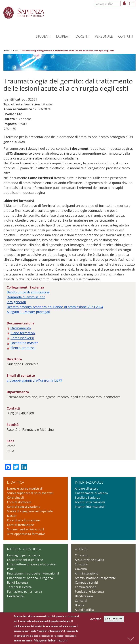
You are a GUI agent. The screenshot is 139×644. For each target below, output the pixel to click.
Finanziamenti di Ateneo (91, 493)
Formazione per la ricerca (25, 592)
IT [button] (132, 3)
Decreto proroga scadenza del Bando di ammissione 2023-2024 (55, 307)
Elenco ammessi (23, 348)
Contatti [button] (126, 36)
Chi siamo (82, 555)
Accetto (96, 619)
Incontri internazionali (90, 507)
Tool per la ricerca (19, 587)
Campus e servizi (86, 582)
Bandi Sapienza (17, 582)
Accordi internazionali (90, 502)
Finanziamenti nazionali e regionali (31, 578)
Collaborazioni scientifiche (25, 560)
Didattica (16, 482)
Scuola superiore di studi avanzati (30, 493)
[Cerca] (119, 3)
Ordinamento (21, 328)
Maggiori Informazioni (51, 640)
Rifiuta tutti (114, 619)
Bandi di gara (84, 596)
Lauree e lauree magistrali (25, 488)
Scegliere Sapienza (88, 498)
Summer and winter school (26, 529)
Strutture (81, 564)
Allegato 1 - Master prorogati (28, 312)
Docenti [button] (83, 36)
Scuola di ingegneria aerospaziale (30, 511)
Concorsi (81, 601)
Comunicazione (86, 587)
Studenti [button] (43, 36)
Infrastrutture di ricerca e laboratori (32, 564)
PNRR (11, 569)
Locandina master (24, 343)
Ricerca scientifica (24, 549)
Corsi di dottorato (19, 502)
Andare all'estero (87, 488)
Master (12, 516)
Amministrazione (87, 573)
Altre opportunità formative (26, 534)
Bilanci (79, 605)
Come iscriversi (22, 338)
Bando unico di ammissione (28, 292)
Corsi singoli (15, 498)
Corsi (16, 51)
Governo (81, 569)
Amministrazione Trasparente (95, 578)
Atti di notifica (84, 610)
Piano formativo (23, 333)
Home (7, 51)
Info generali (16, 302)
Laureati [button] (63, 36)
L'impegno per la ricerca (24, 555)
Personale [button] (104, 36)
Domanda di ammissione (26, 297)
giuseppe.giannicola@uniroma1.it (32, 380)
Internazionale (89, 482)
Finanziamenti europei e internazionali (33, 573)
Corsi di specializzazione (24, 507)
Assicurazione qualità (89, 560)
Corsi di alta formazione (23, 520)
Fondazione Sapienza (89, 592)
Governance (15, 596)
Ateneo (82, 549)
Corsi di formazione (20, 525)
